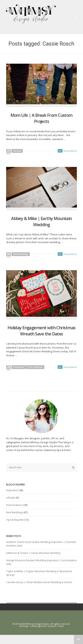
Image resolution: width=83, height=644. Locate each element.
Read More (70, 151)
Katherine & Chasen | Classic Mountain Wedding (33, 553)
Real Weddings (21, 254)
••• (60, 151)
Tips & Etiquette (15, 520)
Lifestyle (17, 151)
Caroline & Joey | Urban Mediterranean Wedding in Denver (39, 582)
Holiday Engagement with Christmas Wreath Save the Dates (41, 331)
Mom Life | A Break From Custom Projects (41, 118)
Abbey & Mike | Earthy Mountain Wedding (41, 221)
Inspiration (19, 367)
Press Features (35, 367)
